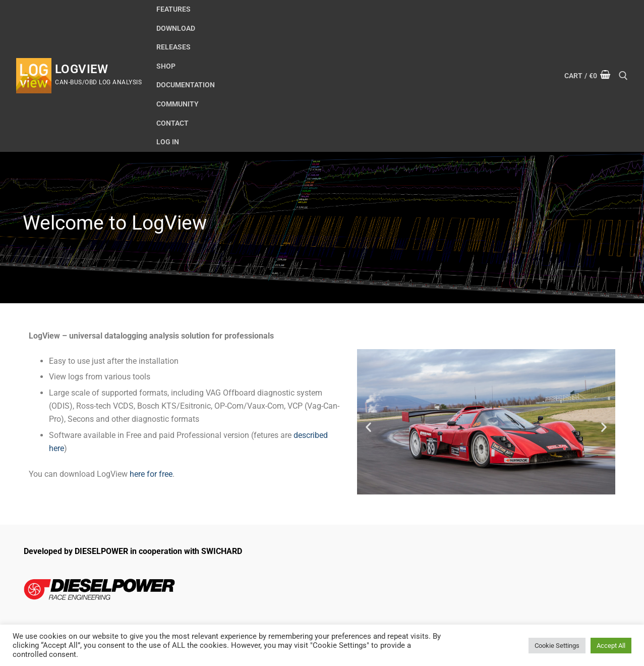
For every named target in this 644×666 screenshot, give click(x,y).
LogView (82, 69)
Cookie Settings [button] (557, 646)
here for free (151, 474)
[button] (368, 427)
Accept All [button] (611, 646)
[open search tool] (623, 76)
